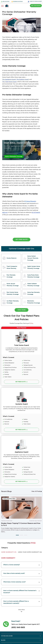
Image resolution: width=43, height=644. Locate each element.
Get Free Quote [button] (21, 240)
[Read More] (21, 578)
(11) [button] (9, 519)
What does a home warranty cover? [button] (14, 549)
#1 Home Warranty (30, 201)
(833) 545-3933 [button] (6, 2)
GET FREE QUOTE (21, 408)
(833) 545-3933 (18, 594)
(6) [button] (30, 519)
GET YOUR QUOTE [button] (36, 6)
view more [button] (21, 310)
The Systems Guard (22, 79)
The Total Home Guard (9, 82)
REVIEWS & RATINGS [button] (18, 2)
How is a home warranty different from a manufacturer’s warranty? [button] (16, 569)
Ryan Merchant (38, 488)
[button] (17, 502)
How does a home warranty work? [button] (14, 540)
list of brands (36, 212)
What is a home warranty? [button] (12, 532)
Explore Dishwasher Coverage (14, 156)
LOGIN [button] (36, 1)
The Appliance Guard (9, 79)
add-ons (5, 212)
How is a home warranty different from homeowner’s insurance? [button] (20, 559)
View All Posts (37, 458)
